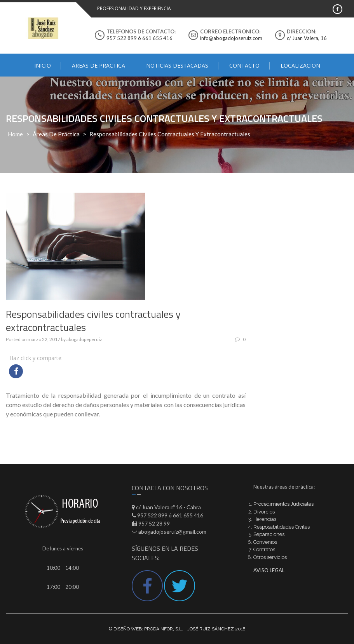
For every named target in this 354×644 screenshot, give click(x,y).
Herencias (265, 519)
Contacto (244, 65)
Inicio (43, 65)
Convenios (265, 542)
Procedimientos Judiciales (283, 504)
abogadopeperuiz (84, 339)
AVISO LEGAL (269, 570)
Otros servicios (270, 557)
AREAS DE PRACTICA (99, 65)
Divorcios (264, 512)
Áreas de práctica (56, 134)
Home (15, 134)
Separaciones (269, 534)
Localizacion (300, 65)
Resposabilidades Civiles (282, 527)
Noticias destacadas (177, 65)
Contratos (264, 549)
